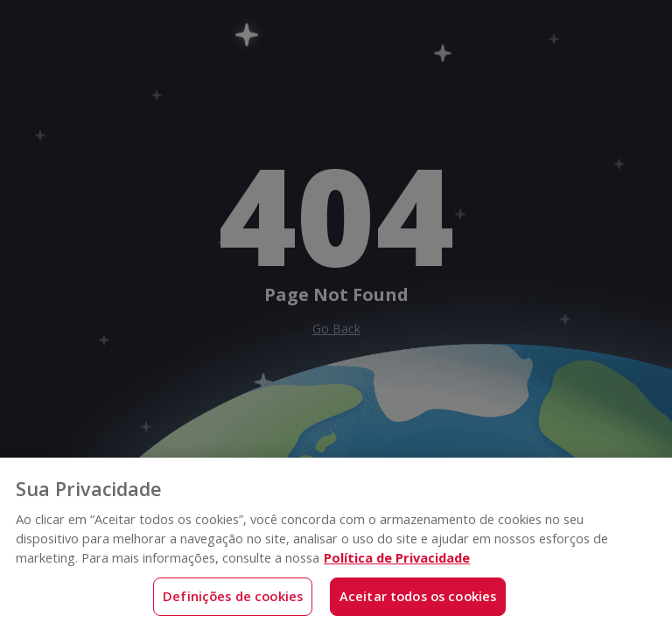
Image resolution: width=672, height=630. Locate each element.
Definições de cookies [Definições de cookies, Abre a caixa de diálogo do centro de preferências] (233, 596)
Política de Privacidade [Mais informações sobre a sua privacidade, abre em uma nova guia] (397, 557)
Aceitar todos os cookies (418, 596)
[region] (336, 544)
